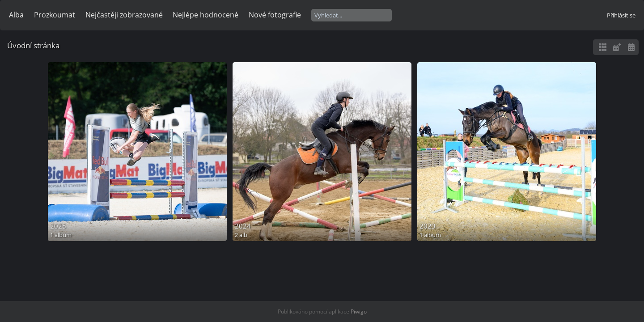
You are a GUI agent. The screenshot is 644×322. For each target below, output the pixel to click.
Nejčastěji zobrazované (124, 15)
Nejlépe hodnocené (205, 15)
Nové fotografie (275, 15)
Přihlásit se (621, 15)
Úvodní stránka (33, 45)
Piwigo (359, 311)
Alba (16, 15)
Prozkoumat (55, 15)
